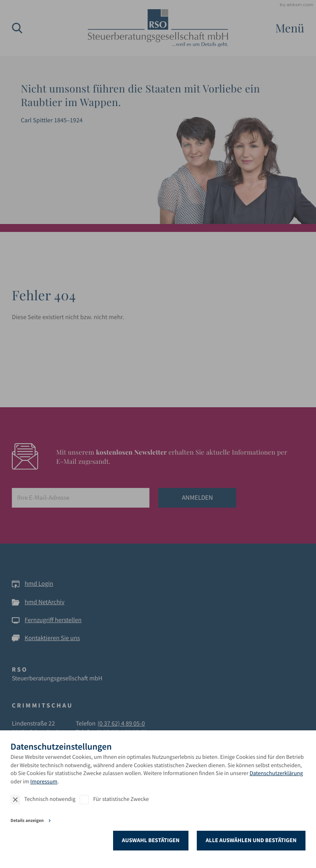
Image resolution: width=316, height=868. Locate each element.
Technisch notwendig (50, 799)
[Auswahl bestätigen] (151, 841)
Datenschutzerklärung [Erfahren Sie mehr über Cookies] (276, 773)
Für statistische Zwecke (121, 799)
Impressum (44, 781)
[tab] (158, 822)
